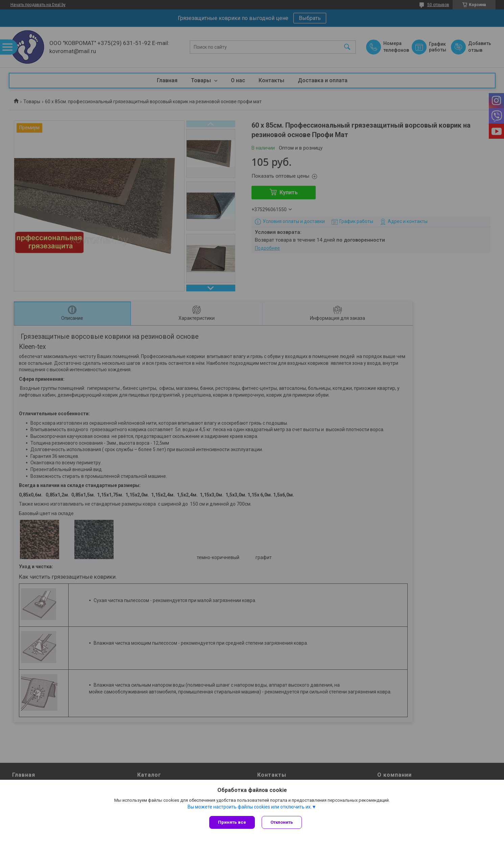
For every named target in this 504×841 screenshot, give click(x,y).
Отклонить (282, 822)
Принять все (232, 822)
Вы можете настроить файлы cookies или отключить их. (250, 807)
